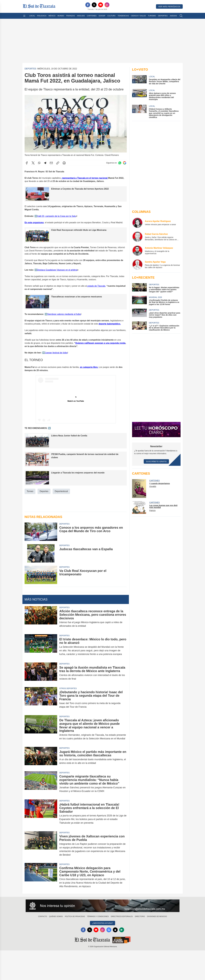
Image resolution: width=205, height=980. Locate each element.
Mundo (61, 16)
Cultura (111, 16)
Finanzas (71, 16)
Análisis (81, 16)
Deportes (163, 16)
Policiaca (42, 16)
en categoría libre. (89, 367)
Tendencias (123, 16)
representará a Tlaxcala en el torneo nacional (85, 178)
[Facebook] (88, 5)
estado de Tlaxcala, (96, 286)
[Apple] (115, 930)
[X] (94, 5)
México (52, 16)
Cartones (92, 16)
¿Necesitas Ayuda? (102, 923)
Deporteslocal (61, 491)
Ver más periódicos (169, 6)
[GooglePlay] (122, 930)
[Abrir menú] (24, 16)
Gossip (102, 16)
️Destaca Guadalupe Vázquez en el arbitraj (57, 270)
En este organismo (34, 222)
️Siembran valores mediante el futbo (64, 314)
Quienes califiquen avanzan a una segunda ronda (100, 343)
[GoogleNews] (109, 930)
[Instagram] (107, 5)
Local (32, 16)
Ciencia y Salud (138, 16)
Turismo (152, 16)
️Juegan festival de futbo (56, 353)
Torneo (30, 491)
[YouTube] (101, 5)
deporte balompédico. (110, 324)
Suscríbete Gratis (156, 461)
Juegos (173, 16)
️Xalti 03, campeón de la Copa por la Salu (56, 216)
